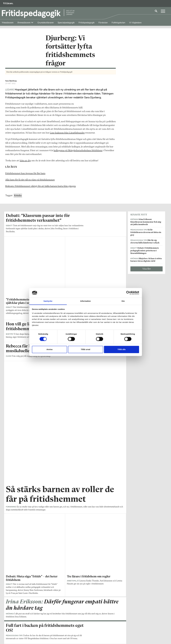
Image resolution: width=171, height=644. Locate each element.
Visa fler (147, 271)
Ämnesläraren (24, 23)
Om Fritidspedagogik (14, 627)
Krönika (18, 197)
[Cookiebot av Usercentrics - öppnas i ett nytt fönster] (128, 293)
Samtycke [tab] (48, 301)
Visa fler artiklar (65, 487)
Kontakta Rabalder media (74, 628)
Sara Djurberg (11, 83)
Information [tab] (86, 301)
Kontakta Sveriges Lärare (128, 631)
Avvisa (49, 349)
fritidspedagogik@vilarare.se (17, 630)
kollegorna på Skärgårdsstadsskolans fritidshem (78, 152)
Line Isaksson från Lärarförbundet (67, 135)
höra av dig (25, 162)
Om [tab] (123, 301)
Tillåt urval (85, 349)
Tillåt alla (122, 349)
